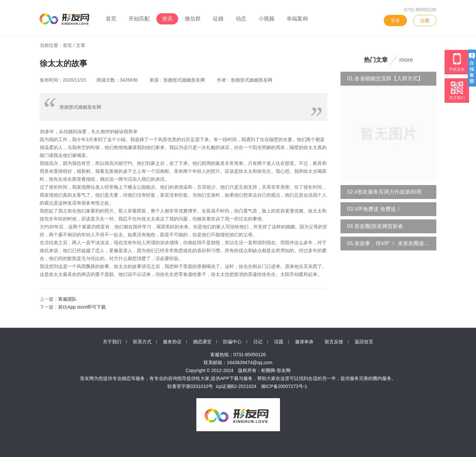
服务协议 (172, 342)
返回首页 (364, 342)
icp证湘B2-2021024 (236, 386)
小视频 (266, 19)
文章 (81, 45)
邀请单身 (304, 342)
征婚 (218, 19)
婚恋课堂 (202, 342)
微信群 (193, 19)
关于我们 (112, 342)
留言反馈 (334, 342)
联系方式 (142, 342)
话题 (279, 342)
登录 (395, 20)
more (406, 60)
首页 (111, 19)
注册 (425, 20)
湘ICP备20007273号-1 (284, 386)
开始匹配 (139, 19)
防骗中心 (232, 342)
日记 (258, 342)
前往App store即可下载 (82, 307)
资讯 (167, 19)
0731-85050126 (420, 10)
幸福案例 (297, 19)
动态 (241, 19)
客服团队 (67, 299)
